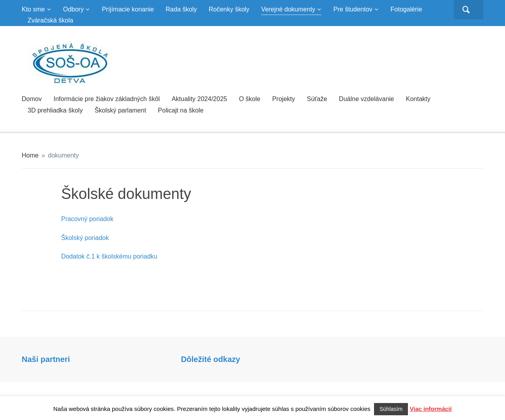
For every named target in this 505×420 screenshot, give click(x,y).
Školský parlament (121, 110)
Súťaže (317, 99)
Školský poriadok (85, 238)
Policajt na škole (181, 110)
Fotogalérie (406, 9)
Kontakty (418, 99)
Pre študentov (353, 9)
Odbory (73, 9)
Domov (32, 99)
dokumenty (64, 155)
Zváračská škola (50, 20)
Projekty (284, 99)
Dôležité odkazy (211, 359)
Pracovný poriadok (87, 219)
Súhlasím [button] (391, 409)
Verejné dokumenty (288, 9)
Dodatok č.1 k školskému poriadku (109, 256)
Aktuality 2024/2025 (199, 99)
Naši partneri (46, 359)
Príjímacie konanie (128, 9)
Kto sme (33, 9)
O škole (250, 99)
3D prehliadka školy (55, 110)
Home (30, 155)
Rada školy (181, 9)
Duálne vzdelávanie (367, 99)
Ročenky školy (229, 9)
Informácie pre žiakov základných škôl (107, 99)
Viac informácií (431, 409)
